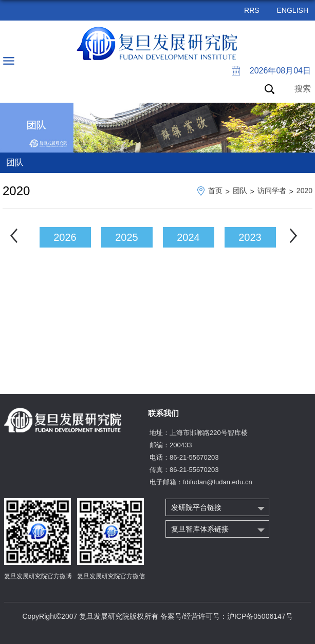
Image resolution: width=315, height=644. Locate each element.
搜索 (303, 89)
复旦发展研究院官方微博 (38, 576)
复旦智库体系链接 (200, 529)
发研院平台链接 (196, 507)
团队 (240, 191)
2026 (65, 237)
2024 (188, 237)
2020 (304, 191)
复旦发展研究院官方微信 (111, 576)
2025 (127, 237)
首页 (215, 191)
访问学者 (272, 191)
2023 (250, 237)
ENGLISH (293, 10)
